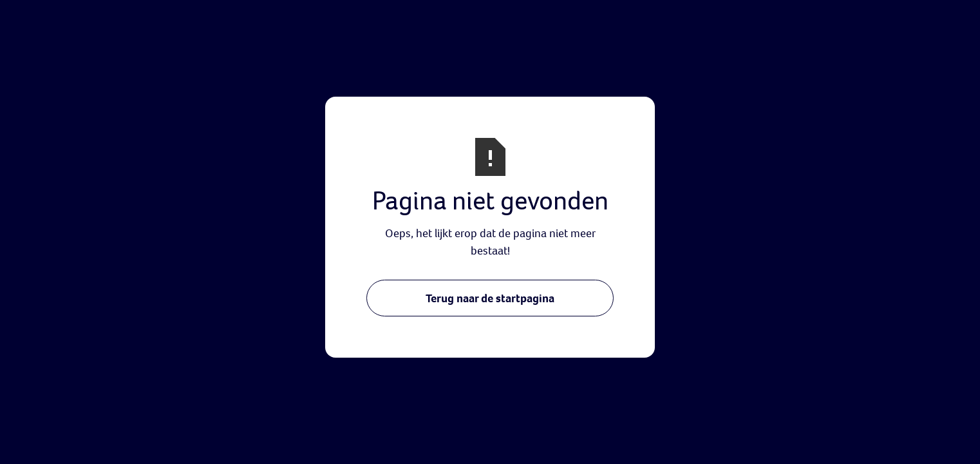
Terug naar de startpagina (490, 298)
